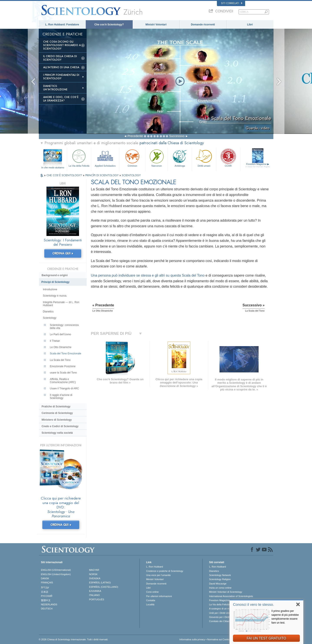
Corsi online (152, 592)
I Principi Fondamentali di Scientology (61, 77)
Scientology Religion (220, 579)
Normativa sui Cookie (219, 639)
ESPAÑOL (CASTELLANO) (104, 587)
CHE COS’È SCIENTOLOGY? (65, 175)
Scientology (50, 318)
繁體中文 (46, 600)
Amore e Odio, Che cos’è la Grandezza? (61, 99)
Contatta (151, 600)
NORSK (93, 574)
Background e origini (55, 275)
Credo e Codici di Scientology (60, 426)
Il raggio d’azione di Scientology (61, 397)
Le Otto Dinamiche (61, 347)
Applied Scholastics (105, 158)
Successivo (177, 136)
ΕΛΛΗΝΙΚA (95, 591)
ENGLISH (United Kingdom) (56, 574)
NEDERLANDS (49, 604)
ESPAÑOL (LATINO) (100, 583)
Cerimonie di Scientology (57, 413)
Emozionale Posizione (63, 366)
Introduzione (50, 289)
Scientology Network (220, 575)
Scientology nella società (57, 433)
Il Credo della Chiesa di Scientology (60, 58)
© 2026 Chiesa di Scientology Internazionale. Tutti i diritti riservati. (74, 639)
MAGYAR (94, 570)
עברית (45, 587)
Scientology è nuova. (55, 296)
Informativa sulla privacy (192, 639)
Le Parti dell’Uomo (61, 334)
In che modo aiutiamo (53, 168)
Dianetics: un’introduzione (55, 88)
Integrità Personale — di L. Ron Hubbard (61, 304)
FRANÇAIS (47, 583)
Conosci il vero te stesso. (253, 605)
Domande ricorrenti (203, 25)
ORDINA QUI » (63, 253)
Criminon (132, 158)
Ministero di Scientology (57, 420)
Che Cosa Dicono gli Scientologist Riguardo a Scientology (62, 45)
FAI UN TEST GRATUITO (266, 638)
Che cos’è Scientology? (109, 25)
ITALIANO (94, 595)
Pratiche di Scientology (56, 407)
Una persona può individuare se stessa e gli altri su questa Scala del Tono (148, 275)
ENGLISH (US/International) (56, 570)
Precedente (135, 136)
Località (150, 604)
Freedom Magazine (258, 165)
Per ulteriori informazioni (159, 596)
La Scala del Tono (60, 360)
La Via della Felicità (79, 158)
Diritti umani (204, 158)
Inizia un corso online (220, 588)
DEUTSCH (47, 609)
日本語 (45, 592)
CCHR (228, 158)
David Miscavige (218, 584)
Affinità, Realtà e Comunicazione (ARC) (63, 381)
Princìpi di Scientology (55, 282)
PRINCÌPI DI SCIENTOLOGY (102, 175)
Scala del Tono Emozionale (66, 354)
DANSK (45, 578)
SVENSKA (95, 578)
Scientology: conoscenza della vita (64, 327)
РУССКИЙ (47, 596)
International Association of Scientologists (231, 596)
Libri (250, 25)
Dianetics (48, 312)
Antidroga (180, 158)
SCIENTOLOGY (131, 175)
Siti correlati (232, 3)
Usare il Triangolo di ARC (64, 388)
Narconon (157, 158)
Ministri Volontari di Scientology (226, 592)
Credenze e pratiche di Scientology (165, 571)
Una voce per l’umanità (158, 575)
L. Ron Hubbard (155, 567)
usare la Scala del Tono (64, 373)
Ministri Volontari (156, 25)
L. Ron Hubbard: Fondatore (62, 25)
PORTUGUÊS (97, 599)
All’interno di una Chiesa (61, 67)
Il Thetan (55, 341)
